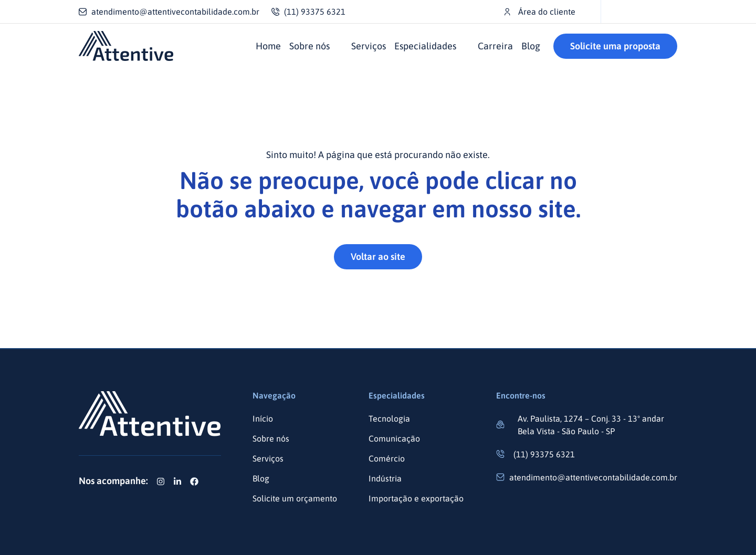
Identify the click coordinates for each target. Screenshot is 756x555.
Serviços (369, 46)
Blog (531, 46)
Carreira (495, 46)
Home (268, 46)
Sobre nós (309, 46)
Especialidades (425, 46)
